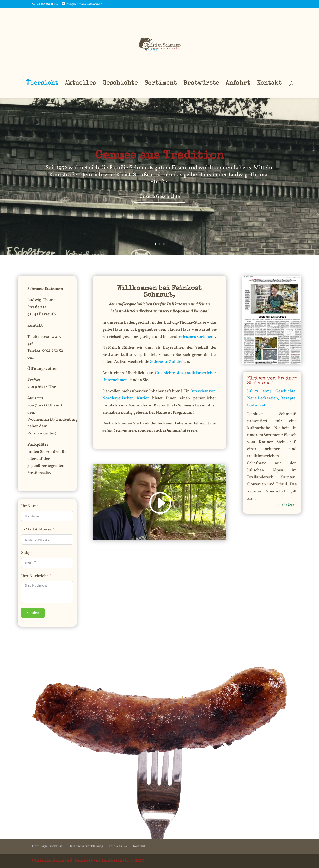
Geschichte (120, 84)
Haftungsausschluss (47, 846)
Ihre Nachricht (35, 576)
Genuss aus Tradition (160, 156)
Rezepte (288, 398)
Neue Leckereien (263, 398)
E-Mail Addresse (36, 529)
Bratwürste (201, 84)
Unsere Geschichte (160, 197)
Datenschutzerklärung (86, 846)
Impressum (118, 846)
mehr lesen (287, 505)
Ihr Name (30, 506)
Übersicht (42, 84)
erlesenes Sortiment (197, 337)
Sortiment (161, 84)
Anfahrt (238, 84)
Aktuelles (80, 84)
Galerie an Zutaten (167, 362)
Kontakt (269, 84)
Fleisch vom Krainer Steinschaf (272, 381)
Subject (28, 553)
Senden (33, 613)
